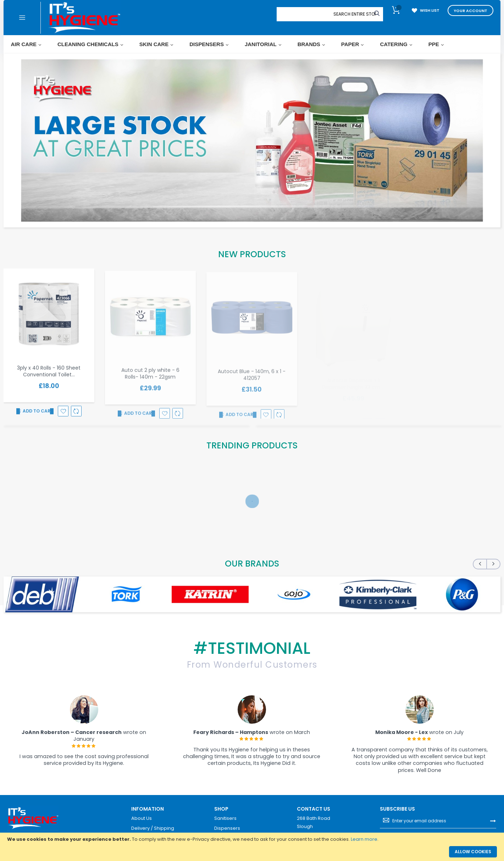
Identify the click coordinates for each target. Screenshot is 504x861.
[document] (252, 839)
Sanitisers (225, 818)
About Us (142, 818)
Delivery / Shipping (153, 828)
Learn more (364, 839)
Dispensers (227, 828)
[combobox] (355, 14)
